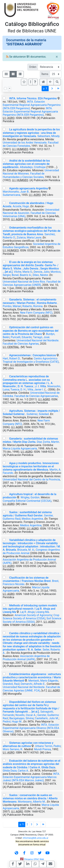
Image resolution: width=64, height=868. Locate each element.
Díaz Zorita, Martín (48, 442)
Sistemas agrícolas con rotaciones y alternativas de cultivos (28, 744)
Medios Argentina (32, 519)
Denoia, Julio (42, 272)
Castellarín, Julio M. (47, 718)
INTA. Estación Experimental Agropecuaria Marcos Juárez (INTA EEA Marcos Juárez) (31, 777)
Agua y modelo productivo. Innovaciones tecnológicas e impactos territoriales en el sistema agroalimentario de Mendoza (31, 466)
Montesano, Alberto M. (32, 802)
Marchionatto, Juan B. (16, 192)
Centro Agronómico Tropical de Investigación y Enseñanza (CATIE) (31, 360)
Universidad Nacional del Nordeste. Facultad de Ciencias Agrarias (31, 342)
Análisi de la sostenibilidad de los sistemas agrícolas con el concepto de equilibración (26, 164)
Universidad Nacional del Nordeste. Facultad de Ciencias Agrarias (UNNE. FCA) (31, 689)
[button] (35, 82)
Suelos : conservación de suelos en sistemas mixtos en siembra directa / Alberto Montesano (30, 798)
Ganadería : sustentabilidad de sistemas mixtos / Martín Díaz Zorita (30, 440)
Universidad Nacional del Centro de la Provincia (31, 480)
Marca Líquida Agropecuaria (20, 448)
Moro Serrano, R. (13, 749)
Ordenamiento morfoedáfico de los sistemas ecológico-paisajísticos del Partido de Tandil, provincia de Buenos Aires (32, 231)
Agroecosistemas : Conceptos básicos (33, 355)
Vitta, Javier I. (35, 390)
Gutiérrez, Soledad (38, 414)
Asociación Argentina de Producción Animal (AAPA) (26, 658)
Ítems (45, 74)
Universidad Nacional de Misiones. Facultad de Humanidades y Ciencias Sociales (31, 174)
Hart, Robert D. (12, 358)
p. (45, 88)
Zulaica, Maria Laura (29, 237)
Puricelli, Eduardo (21, 337)
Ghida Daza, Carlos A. (16, 771)
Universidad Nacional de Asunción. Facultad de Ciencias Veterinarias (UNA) (31, 213)
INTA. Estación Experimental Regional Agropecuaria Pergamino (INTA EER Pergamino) (32, 105)
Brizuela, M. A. (26, 550)
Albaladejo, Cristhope (33, 167)
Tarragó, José (41, 337)
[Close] (57, 57)
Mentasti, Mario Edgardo (43, 681)
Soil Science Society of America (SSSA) (32, 620)
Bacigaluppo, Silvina (22, 718)
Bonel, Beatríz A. (22, 275)
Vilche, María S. (23, 272)
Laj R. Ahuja (27, 612)
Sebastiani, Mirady (48, 136)
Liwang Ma (42, 612)
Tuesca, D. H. (18, 390)
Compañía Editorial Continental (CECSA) (27, 501)
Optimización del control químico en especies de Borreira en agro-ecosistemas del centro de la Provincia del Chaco (31, 331)
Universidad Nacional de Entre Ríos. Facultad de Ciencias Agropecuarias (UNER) (32, 283)
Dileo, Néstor (40, 275)
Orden (33, 67)
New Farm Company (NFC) (36, 313)
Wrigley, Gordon (30, 497)
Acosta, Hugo (21, 206)
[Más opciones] (31, 82)
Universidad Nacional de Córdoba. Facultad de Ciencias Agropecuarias (31, 394)
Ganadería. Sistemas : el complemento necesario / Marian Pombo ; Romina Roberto (30, 301)
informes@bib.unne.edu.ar (35, 838)
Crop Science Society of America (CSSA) (31, 617)
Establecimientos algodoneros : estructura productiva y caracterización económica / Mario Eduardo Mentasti (32, 677)
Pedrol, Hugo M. (12, 722)
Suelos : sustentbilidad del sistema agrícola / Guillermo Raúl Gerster (27, 514)
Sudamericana (12, 195)
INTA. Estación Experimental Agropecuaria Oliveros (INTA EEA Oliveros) (31, 728)
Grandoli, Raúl (11, 684)
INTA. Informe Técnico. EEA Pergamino (33, 98)
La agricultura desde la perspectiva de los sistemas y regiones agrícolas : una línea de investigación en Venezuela (31, 133)
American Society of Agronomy (33, 615)
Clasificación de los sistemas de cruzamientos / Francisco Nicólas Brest (27, 579)
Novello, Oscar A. (26, 715)
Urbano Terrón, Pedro (48, 746)
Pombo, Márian (12, 306)
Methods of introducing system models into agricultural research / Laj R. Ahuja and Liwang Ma (30, 609)
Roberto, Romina (32, 306)
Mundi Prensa (42, 749)
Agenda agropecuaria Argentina (29, 188)
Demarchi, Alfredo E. (33, 684)
